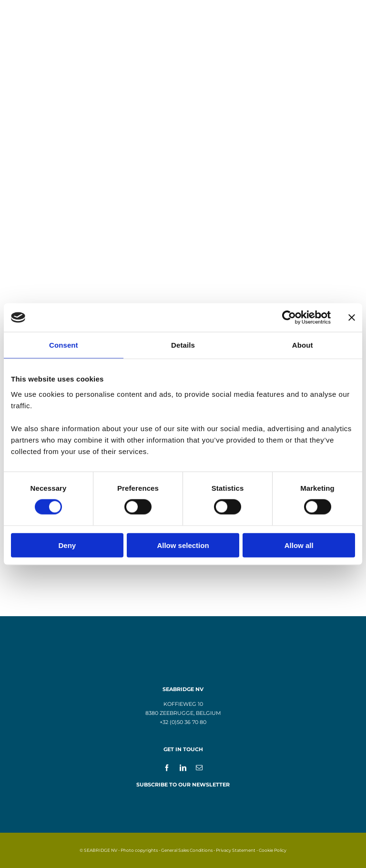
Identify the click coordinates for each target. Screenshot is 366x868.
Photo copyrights (139, 850)
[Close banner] (352, 318)
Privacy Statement (236, 850)
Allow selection (183, 545)
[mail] (199, 767)
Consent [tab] (64, 345)
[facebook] (167, 767)
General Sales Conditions (187, 850)
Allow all (299, 545)
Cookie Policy (273, 850)
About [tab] (303, 345)
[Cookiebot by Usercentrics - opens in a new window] (289, 318)
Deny (67, 545)
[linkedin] (183, 767)
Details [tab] (183, 345)
